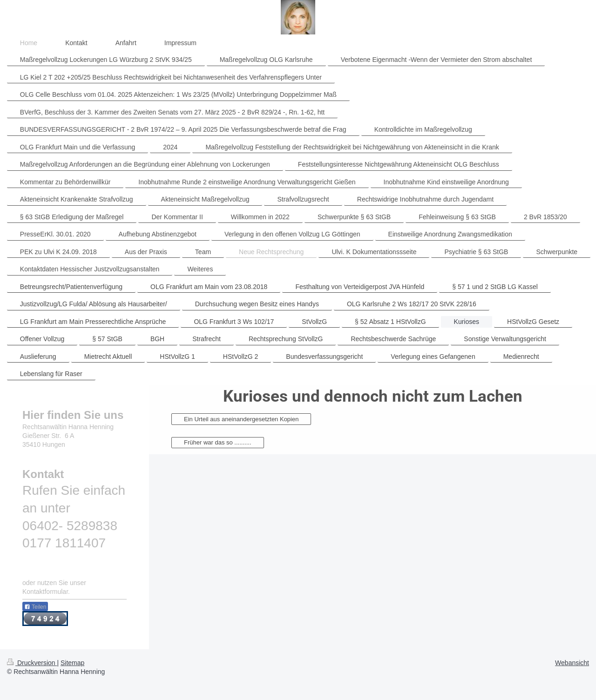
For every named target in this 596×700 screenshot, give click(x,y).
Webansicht (572, 663)
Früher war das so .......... (218, 442)
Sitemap (72, 663)
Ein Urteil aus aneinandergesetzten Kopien (241, 419)
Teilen (35, 607)
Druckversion (32, 663)
